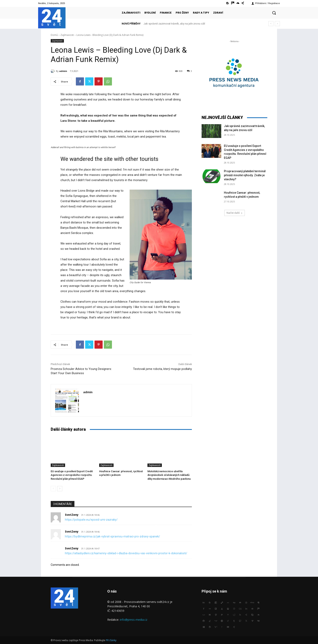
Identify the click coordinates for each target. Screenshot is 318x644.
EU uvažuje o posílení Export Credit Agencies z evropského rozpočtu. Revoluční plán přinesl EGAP (72, 475)
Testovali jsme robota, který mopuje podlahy (162, 369)
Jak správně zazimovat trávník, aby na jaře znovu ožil (174, 24)
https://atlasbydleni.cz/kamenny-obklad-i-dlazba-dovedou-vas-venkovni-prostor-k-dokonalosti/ (126, 553)
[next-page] (60, 489)
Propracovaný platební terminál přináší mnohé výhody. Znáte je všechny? (245, 175)
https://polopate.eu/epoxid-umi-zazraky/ (91, 520)
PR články (111, 640)
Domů (54, 35)
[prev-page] (53, 489)
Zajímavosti (67, 35)
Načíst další (235, 213)
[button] (274, 13)
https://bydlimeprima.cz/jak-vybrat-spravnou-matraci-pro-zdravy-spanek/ (112, 536)
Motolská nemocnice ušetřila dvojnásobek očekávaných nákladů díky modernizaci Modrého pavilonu (169, 475)
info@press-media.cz (134, 620)
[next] (277, 24)
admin (63, 71)
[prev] (271, 24)
